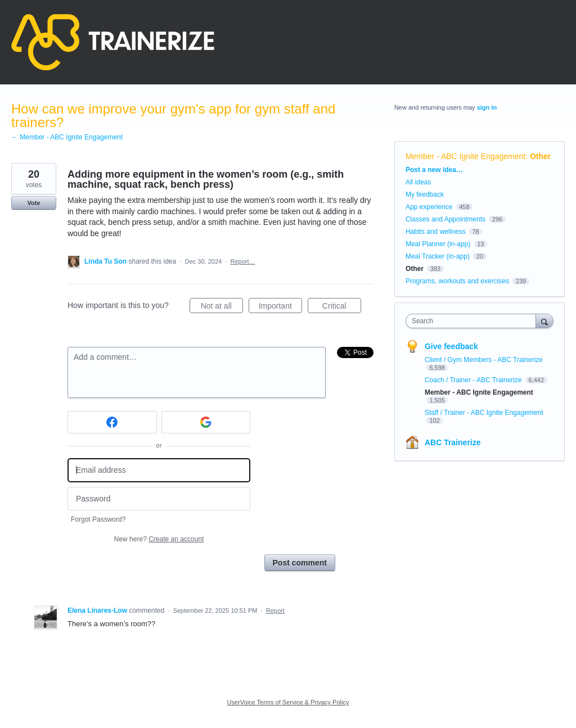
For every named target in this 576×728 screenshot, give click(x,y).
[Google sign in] (206, 422)
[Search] (544, 321)
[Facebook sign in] (112, 422)
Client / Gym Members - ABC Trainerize (484, 360)
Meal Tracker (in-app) (438, 256)
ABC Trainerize (453, 442)
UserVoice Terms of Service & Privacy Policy (288, 702)
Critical (342, 308)
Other (540, 156)
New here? (159, 539)
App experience (429, 207)
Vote (33, 203)
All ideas (418, 182)
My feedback (425, 195)
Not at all (222, 308)
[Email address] (159, 470)
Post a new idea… (434, 170)
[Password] (159, 499)
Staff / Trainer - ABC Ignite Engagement (484, 413)
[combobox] (473, 321)
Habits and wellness (436, 232)
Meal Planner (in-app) (438, 244)
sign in (487, 107)
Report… (242, 261)
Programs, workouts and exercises (457, 281)
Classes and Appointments (445, 219)
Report (275, 611)
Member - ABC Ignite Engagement (465, 156)
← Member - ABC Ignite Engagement (67, 137)
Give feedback (451, 346)
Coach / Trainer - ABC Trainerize (474, 380)
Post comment (300, 563)
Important (280, 308)
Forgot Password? (98, 519)
